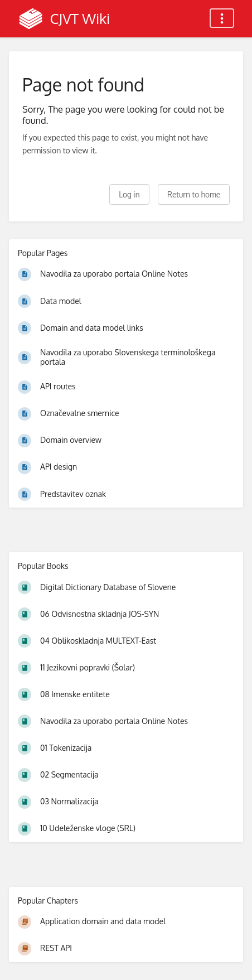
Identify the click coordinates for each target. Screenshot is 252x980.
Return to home (194, 194)
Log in (129, 194)
